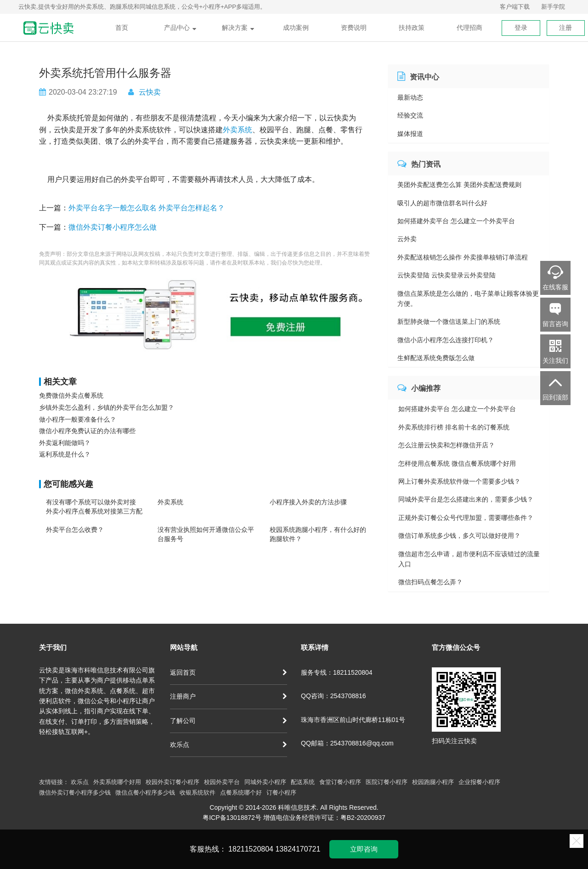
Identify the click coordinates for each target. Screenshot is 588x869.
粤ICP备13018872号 (232, 818)
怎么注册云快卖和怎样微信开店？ (447, 445)
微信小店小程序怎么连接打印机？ (446, 340)
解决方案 (238, 28)
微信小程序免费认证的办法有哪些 (87, 431)
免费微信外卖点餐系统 (71, 395)
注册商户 (229, 696)
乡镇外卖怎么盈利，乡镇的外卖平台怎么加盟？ (107, 407)
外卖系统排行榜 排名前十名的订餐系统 (454, 427)
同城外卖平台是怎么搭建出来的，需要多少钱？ (466, 499)
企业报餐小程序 (479, 782)
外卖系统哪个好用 (117, 782)
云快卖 (150, 92)
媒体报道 (410, 134)
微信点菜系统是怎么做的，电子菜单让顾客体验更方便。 (468, 299)
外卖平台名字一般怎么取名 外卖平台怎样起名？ (147, 208)
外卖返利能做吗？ (65, 443)
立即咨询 (364, 849)
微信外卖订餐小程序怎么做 (113, 227)
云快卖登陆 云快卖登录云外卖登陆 (447, 275)
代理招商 (469, 28)
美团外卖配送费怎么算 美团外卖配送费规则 (459, 185)
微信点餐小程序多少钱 (145, 793)
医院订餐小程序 (387, 782)
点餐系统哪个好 (241, 793)
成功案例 (296, 28)
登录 (521, 28)
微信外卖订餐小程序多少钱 (75, 793)
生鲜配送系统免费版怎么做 (436, 358)
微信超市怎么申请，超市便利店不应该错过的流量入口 (469, 559)
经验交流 (410, 115)
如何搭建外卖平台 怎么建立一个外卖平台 (456, 221)
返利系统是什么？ (65, 454)
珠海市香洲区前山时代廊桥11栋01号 (353, 720)
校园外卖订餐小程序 (172, 782)
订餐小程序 (281, 793)
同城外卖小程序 (265, 782)
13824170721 (298, 849)
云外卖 (407, 239)
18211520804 (251, 849)
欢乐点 (229, 745)
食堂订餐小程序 (340, 782)
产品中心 (180, 28)
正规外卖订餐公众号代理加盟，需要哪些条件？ (466, 518)
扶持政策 (412, 28)
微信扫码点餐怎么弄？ (430, 582)
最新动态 (410, 97)
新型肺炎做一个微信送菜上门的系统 (449, 322)
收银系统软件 (198, 793)
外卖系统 (237, 130)
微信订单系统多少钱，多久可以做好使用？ (459, 536)
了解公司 (229, 721)
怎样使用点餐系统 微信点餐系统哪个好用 (457, 463)
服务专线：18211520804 (337, 672)
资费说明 (354, 28)
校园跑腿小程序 (433, 782)
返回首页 (229, 672)
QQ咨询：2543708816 (334, 696)
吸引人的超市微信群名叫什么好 (442, 203)
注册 (565, 28)
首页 (122, 28)
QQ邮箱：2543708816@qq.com (347, 743)
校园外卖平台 (222, 782)
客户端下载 (515, 7)
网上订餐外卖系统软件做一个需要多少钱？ (459, 481)
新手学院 (553, 7)
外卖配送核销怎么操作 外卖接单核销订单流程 (463, 257)
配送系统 (303, 782)
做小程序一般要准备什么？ (78, 419)
